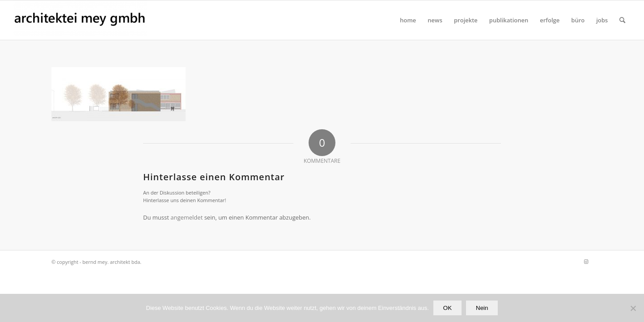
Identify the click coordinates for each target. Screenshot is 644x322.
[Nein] (633, 308)
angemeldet (186, 217)
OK (447, 308)
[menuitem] (408, 20)
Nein (482, 308)
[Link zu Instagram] (586, 262)
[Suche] (622, 20)
